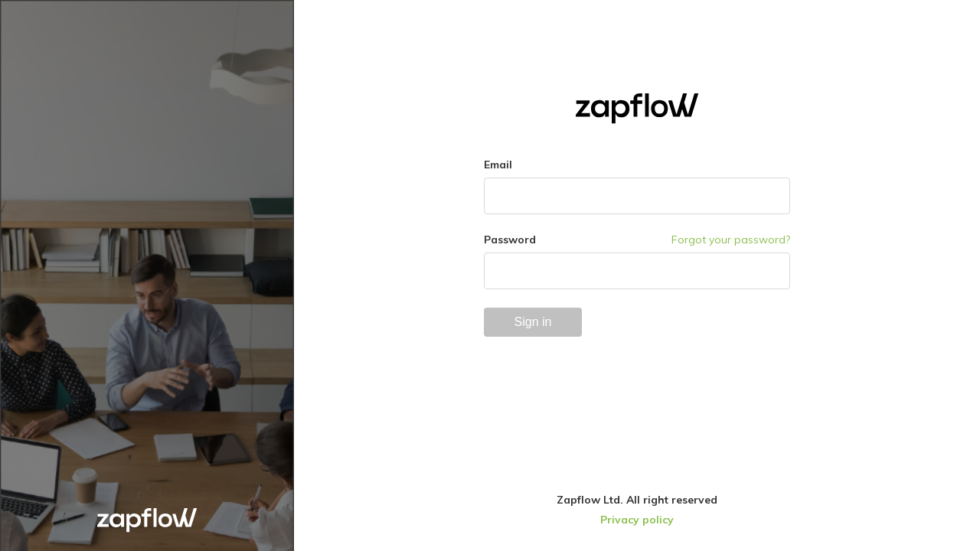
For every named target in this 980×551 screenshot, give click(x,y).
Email (498, 165)
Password (510, 240)
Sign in (533, 322)
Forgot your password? (731, 240)
